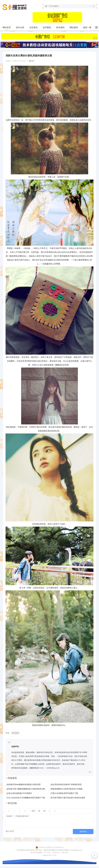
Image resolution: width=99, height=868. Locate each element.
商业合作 (56, 853)
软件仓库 (21, 28)
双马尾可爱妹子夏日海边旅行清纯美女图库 (68, 798)
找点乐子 (32, 61)
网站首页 (7, 27)
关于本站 (47, 853)
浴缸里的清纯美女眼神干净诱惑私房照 (66, 785)
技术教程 (48, 28)
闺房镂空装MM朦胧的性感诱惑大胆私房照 (24, 785)
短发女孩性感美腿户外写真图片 (20, 793)
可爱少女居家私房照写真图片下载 (64, 793)
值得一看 (88, 28)
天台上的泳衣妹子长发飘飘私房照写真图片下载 (26, 798)
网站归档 (65, 853)
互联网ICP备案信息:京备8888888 (51, 847)
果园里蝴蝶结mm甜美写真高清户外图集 (67, 789)
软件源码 (61, 28)
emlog (54, 855)
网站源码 (75, 28)
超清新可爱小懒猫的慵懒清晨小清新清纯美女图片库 (27, 789)
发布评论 (83, 831)
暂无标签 (15, 733)
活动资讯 (35, 28)
